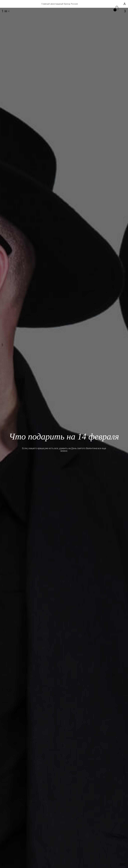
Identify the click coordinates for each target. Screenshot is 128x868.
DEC (123, 864)
